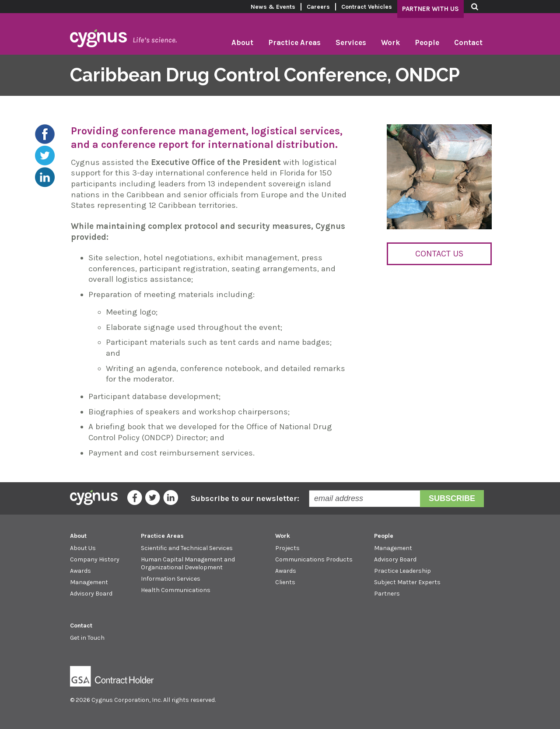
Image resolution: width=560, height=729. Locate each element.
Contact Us (439, 254)
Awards (80, 571)
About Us (83, 548)
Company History (95, 559)
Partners (387, 594)
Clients (285, 582)
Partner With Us (430, 9)
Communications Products (314, 559)
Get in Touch (87, 638)
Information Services (171, 579)
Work (390, 42)
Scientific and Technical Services (187, 548)
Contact (468, 42)
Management (89, 582)
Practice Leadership (402, 571)
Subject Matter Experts (407, 582)
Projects (287, 548)
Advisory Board (91, 594)
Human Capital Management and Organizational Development (188, 563)
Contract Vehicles (367, 7)
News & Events (273, 7)
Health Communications (176, 590)
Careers (318, 7)
